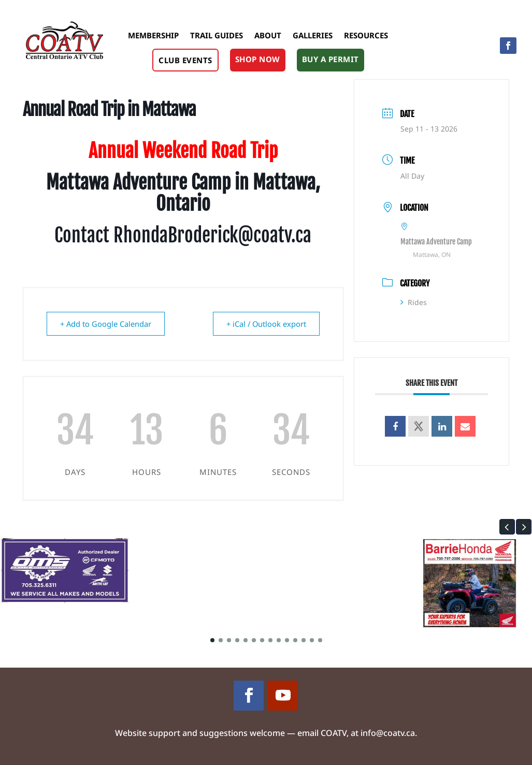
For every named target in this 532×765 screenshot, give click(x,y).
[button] (507, 527)
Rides (414, 302)
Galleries (313, 35)
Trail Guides (217, 35)
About (268, 35)
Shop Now (258, 59)
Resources (366, 35)
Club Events (185, 60)
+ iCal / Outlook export (264, 324)
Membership (153, 35)
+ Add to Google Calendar (108, 324)
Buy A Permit (330, 59)
